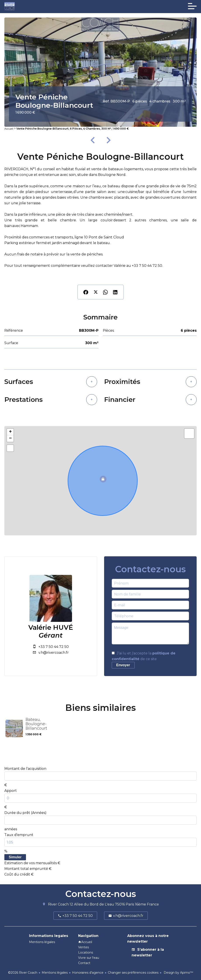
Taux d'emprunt (19, 835)
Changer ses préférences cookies (133, 973)
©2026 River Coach (23, 973)
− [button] (10, 439)
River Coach (58, 904)
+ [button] (10, 432)
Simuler (15, 857)
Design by (178, 973)
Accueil (9, 129)
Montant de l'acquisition (25, 769)
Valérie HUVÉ (51, 628)
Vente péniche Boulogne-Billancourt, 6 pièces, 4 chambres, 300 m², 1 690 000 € (73, 129)
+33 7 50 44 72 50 (54, 647)
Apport (11, 791)
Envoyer (123, 665)
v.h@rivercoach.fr (54, 653)
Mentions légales (55, 973)
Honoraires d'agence (88, 973)
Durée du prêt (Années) (25, 813)
